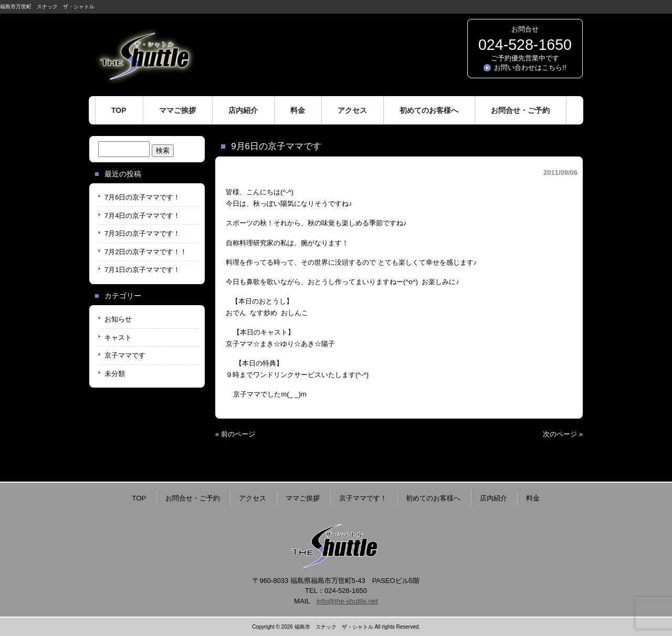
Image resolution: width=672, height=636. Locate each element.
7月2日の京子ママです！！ (146, 252)
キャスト (118, 337)
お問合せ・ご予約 (193, 498)
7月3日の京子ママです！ (142, 233)
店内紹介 (493, 498)
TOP (139, 498)
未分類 (115, 374)
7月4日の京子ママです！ (142, 216)
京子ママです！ (363, 498)
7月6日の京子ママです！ (142, 197)
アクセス (253, 498)
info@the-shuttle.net (347, 601)
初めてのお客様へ (433, 498)
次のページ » (563, 434)
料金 (533, 498)
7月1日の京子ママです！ (142, 270)
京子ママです (125, 355)
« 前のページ (235, 434)
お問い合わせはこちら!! (530, 67)
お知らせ (118, 319)
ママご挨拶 (303, 498)
